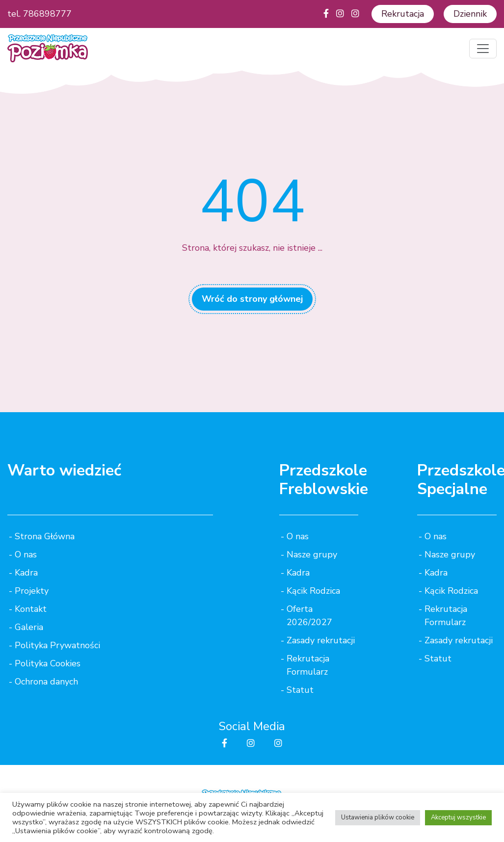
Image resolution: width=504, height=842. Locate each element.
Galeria (29, 627)
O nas (26, 554)
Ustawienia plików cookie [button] (378, 817)
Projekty (32, 591)
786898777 (47, 14)
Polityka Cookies (48, 663)
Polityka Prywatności (57, 645)
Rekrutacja (403, 14)
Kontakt (31, 609)
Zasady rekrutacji (321, 640)
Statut (300, 690)
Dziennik (470, 14)
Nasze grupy (312, 554)
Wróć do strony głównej (252, 299)
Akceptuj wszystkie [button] (458, 817)
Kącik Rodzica (313, 591)
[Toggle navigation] (483, 49)
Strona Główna (45, 536)
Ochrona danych (46, 682)
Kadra (26, 573)
